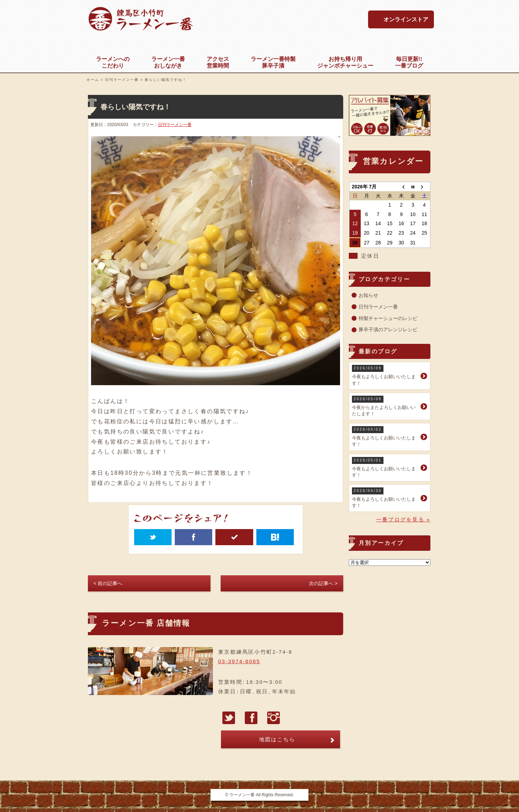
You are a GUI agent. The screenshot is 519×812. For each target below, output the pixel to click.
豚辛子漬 (273, 62)
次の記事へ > (323, 583)
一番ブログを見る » (403, 519)
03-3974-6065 (239, 661)
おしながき (168, 62)
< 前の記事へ (108, 583)
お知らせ (368, 295)
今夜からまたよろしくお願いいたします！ (385, 406)
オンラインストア (406, 19)
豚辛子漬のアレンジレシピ (388, 329)
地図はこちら (277, 739)
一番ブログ (409, 62)
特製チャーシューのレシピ (388, 318)
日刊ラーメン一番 (122, 80)
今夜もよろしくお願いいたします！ (385, 375)
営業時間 (218, 62)
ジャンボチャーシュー (345, 62)
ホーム (93, 80)
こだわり (113, 62)
